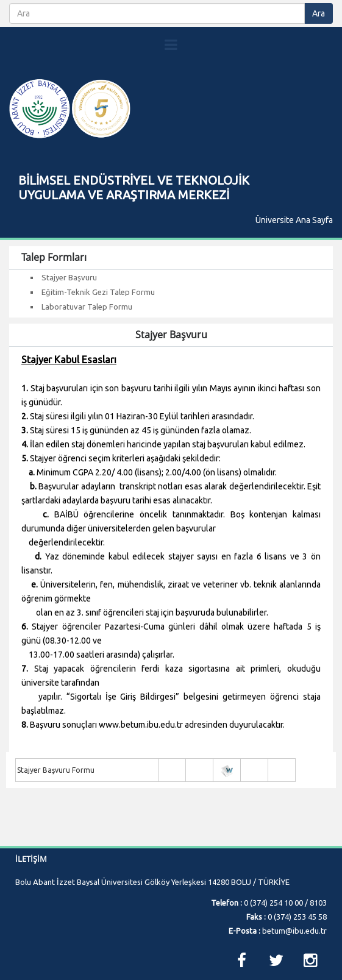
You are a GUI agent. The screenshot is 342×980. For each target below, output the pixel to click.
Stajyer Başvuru (69, 277)
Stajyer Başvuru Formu (56, 770)
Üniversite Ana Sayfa (294, 220)
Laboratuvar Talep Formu (87, 307)
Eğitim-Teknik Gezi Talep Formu (98, 292)
